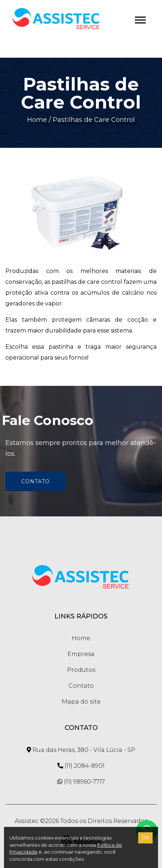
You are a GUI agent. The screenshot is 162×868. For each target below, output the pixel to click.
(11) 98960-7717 (81, 782)
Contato (36, 481)
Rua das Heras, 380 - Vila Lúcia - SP (81, 750)
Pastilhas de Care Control (94, 120)
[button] (140, 19)
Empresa (81, 654)
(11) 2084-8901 (81, 766)
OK (145, 838)
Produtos (81, 670)
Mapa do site (81, 702)
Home (37, 120)
